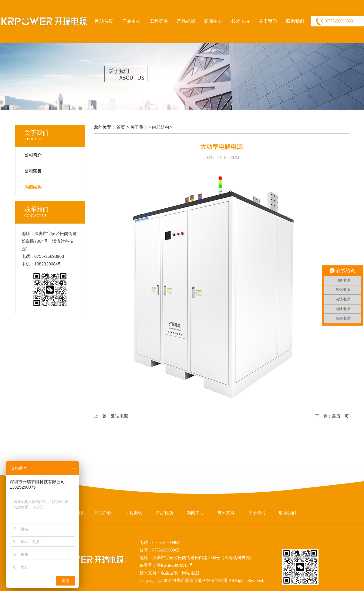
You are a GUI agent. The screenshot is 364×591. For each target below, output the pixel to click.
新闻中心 (213, 21)
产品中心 (131, 21)
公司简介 (33, 155)
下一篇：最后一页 (332, 416)
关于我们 (268, 21)
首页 (121, 127)
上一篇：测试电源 (111, 416)
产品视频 (186, 21)
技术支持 (241, 21)
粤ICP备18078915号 (175, 565)
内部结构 (160, 127)
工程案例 (159, 21)
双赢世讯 (169, 573)
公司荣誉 (33, 171)
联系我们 (295, 21)
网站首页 (104, 21)
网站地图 (190, 573)
